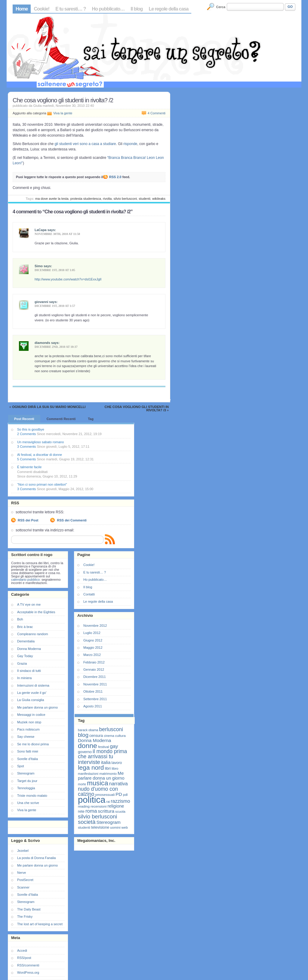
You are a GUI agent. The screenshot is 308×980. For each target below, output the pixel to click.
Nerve (22, 873)
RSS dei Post (28, 520)
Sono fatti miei (28, 751)
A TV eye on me (29, 604)
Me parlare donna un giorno (37, 707)
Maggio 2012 (93, 648)
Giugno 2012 (93, 640)
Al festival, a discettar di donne (40, 455)
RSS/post (24, 958)
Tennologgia (26, 788)
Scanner (23, 887)
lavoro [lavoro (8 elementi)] (117, 763)
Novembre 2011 (95, 684)
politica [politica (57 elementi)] (92, 800)
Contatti (89, 594)
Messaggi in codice (31, 715)
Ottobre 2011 (93, 691)
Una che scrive (28, 803)
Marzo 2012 (92, 655)
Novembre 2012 (95, 626)
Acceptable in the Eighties (36, 612)
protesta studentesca (86, 199)
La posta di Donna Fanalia (36, 858)
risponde (130, 144)
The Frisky (25, 917)
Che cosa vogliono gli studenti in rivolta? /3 (137, 408)
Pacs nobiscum (28, 729)
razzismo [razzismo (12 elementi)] (120, 801)
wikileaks (159, 199)
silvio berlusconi (125, 199)
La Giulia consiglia (31, 700)
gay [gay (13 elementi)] (114, 746)
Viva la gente (63, 113)
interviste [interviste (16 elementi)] (89, 762)
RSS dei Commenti (72, 520)
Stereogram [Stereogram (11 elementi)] (109, 822)
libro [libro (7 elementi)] (115, 768)
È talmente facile (29, 467)
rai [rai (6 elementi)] (108, 802)
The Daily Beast (29, 909)
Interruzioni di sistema (33, 685)
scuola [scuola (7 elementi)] (120, 811)
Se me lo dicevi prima (33, 744)
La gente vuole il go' (32, 693)
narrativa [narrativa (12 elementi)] (119, 784)
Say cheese (26, 737)
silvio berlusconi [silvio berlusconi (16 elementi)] (97, 816)
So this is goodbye (31, 429)
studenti (145, 199)
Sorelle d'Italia (28, 759)
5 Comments (26, 459)
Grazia (22, 663)
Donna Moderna (29, 649)
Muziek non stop (29, 722)
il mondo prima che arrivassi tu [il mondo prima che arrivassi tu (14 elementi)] (102, 754)
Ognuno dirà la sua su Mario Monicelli (49, 407)
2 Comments (26, 434)
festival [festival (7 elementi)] (103, 747)
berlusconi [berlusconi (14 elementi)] (111, 729)
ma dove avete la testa (52, 199)
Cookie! (42, 9)
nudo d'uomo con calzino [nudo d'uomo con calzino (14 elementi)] (98, 791)
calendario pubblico (25, 580)
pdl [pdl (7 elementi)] (125, 795)
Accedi (22, 951)
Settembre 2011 (95, 699)
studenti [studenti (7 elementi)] (84, 827)
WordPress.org (28, 972)
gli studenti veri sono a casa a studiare (85, 144)
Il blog (137, 9)
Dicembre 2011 (95, 677)
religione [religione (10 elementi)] (116, 806)
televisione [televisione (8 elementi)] (100, 827)
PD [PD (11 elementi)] (119, 794)
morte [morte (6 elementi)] (82, 784)
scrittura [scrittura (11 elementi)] (106, 811)
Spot (21, 766)
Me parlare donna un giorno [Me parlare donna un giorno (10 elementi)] (101, 776)
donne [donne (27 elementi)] (88, 746)
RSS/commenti (28, 965)
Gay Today (25, 656)
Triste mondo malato (32, 796)
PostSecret (25, 880)
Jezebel (23, 851)
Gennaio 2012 (94, 669)
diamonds (42, 343)
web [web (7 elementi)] (125, 827)
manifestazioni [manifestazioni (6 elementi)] (88, 774)
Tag (91, 419)
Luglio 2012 (92, 633)
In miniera (24, 678)
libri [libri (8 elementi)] (108, 768)
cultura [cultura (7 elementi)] (120, 736)
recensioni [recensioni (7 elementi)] (99, 806)
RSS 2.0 (115, 177)
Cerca (221, 7)
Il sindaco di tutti (29, 671)
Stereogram (26, 773)
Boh (20, 619)
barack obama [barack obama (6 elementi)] (88, 730)
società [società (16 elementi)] (87, 822)
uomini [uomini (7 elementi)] (115, 827)
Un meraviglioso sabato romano (40, 442)
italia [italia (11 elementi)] (106, 762)
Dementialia (26, 641)
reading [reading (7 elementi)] (84, 806)
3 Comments (26, 447)
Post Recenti (24, 419)
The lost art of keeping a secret (40, 924)
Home (22, 9)
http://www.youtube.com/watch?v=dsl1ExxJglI (68, 279)
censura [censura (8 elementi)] (96, 736)
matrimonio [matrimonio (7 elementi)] (108, 773)
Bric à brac (25, 627)
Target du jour (27, 781)
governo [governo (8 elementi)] (85, 752)
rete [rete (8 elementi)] (81, 811)
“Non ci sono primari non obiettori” (42, 484)
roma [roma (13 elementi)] (91, 811)
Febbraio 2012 (94, 662)
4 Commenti (157, 113)
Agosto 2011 (93, 706)
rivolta (107, 199)
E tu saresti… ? (71, 9)
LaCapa (41, 230)
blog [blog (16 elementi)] (83, 735)
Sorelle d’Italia (28, 895)
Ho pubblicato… (108, 9)
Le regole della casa (168, 9)
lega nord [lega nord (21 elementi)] (91, 767)
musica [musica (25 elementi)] (97, 783)
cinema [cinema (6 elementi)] (109, 736)
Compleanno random (33, 634)
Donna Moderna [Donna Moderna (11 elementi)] (94, 740)
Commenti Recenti (61, 419)
